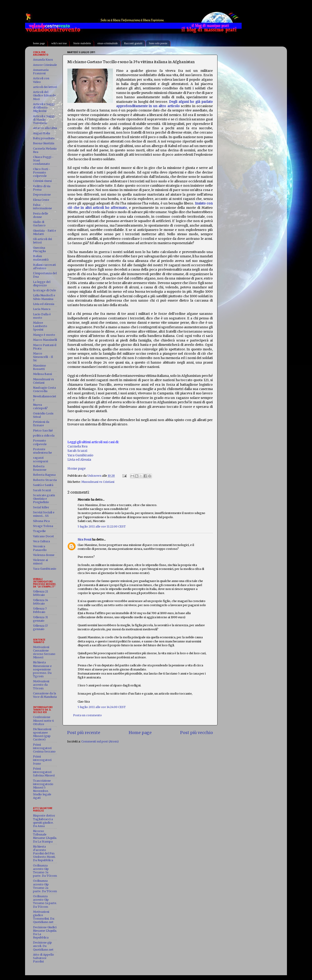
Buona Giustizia (44, 143)
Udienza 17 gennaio (40, 627)
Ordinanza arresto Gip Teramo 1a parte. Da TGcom (45, 901)
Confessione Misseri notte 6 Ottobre (43, 720)
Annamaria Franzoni (41, 72)
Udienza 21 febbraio (41, 593)
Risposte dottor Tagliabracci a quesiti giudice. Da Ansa (44, 821)
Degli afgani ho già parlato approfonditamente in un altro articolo (164, 104)
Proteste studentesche (42, 451)
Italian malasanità (41, 258)
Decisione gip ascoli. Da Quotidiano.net (43, 946)
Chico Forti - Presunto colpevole (42, 172)
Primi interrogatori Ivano (42, 760)
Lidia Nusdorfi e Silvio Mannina (44, 297)
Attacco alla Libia (45, 128)
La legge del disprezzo (42, 284)
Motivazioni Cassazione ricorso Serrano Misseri (44, 652)
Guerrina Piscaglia (39, 249)
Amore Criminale (45, 65)
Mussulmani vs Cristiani (98, 482)
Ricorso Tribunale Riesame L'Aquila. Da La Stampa (45, 836)
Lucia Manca (42, 309)
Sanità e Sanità (43, 485)
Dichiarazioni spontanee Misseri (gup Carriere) (42, 734)
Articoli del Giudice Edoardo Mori (44, 95)
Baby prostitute (44, 138)
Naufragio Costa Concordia (44, 389)
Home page (77, 468)
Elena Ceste (41, 200)
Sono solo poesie (158, 43)
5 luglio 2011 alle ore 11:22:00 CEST (102, 526)
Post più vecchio (197, 733)
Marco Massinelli (45, 340)
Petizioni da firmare (41, 424)
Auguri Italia (42, 133)
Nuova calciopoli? (40, 406)
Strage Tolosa (43, 526)
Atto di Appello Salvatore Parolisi (43, 958)
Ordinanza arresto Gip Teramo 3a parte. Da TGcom (45, 871)
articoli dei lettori (45, 87)
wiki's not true (59, 43)
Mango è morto (44, 335)
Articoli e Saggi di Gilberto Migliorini (44, 107)
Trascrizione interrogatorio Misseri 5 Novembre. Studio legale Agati (43, 789)
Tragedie (39, 531)
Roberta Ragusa (44, 475)
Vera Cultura (41, 541)
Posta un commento (87, 715)
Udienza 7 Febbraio (40, 610)
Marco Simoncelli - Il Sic (43, 357)
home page (39, 43)
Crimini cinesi (42, 181)
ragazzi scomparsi (41, 459)
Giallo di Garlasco (39, 224)
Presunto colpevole (40, 442)
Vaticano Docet (43, 536)
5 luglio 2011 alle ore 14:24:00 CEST (102, 707)
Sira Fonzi (84, 539)
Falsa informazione (42, 207)
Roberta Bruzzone (40, 468)
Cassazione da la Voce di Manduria (45, 695)
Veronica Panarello (40, 548)
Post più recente (84, 733)
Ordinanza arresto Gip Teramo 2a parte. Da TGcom (45, 886)
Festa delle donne (41, 215)
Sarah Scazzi (77, 451)
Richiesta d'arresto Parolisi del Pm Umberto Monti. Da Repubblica (44, 853)
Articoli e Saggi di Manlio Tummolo (44, 120)
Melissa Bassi (42, 374)
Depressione (42, 195)
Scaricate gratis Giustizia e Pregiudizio (44, 499)
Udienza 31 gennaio (40, 619)
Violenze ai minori (40, 562)
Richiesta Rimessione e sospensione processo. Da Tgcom (42, 669)
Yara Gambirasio (80, 455)
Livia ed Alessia (79, 460)
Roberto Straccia (45, 480)
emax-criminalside (108, 43)
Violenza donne (44, 555)
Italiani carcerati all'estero (44, 266)
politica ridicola (44, 436)
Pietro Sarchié (43, 431)
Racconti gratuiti (133, 43)
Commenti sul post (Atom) (100, 741)
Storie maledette (82, 43)
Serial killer (41, 507)
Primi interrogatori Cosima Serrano (44, 748)
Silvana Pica (41, 521)
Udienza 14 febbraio (41, 602)
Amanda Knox (43, 60)
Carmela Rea (77, 446)
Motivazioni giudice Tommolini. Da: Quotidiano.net (44, 917)
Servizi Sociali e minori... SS (44, 514)
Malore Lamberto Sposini (40, 326)
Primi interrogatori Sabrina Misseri (44, 772)
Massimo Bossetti (40, 367)
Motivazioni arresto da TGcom (41, 685)
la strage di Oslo (45, 290)
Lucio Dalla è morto (42, 316)
